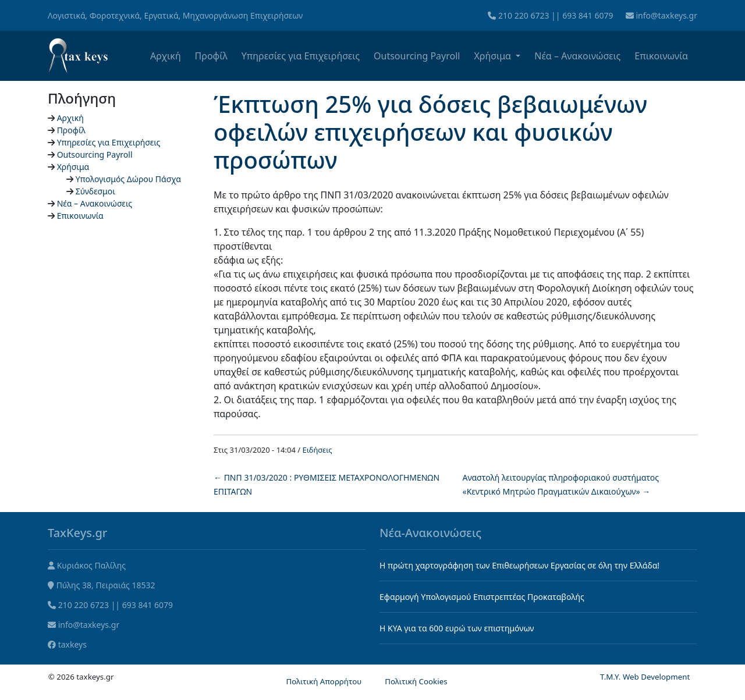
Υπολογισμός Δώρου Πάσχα (128, 179)
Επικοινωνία (661, 56)
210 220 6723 (524, 15)
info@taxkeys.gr (666, 15)
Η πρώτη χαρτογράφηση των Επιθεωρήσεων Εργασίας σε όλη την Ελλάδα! (519, 565)
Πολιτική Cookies (416, 681)
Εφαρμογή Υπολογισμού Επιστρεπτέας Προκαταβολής (482, 597)
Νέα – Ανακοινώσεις (577, 56)
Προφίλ (211, 56)
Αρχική (166, 56)
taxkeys (72, 644)
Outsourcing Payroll (417, 56)
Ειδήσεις (317, 450)
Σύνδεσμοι (95, 191)
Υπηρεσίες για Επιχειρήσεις (301, 56)
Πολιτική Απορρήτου (324, 681)
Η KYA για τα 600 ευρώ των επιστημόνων (457, 628)
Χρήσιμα (494, 56)
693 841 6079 (588, 15)
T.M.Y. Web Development (645, 677)
